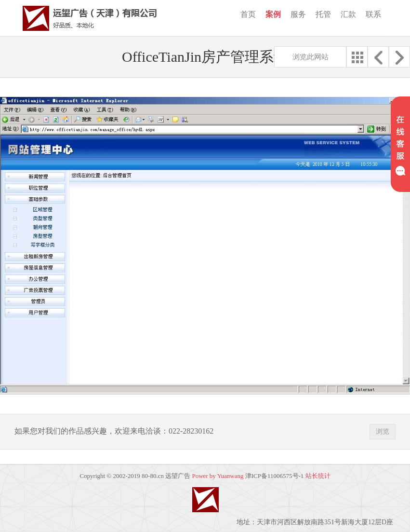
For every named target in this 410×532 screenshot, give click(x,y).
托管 (323, 14)
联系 (373, 14)
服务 (298, 14)
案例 (273, 14)
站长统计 (318, 476)
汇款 (348, 14)
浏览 (383, 431)
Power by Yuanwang (218, 476)
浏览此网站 (311, 57)
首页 (248, 14)
